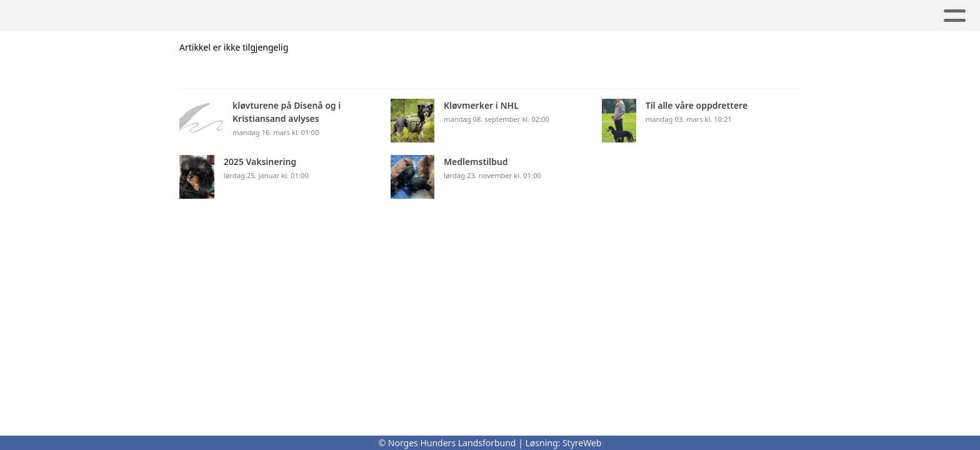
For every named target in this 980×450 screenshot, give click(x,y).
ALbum (722, 16)
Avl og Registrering (826, 16)
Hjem (105, 16)
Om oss (162, 16)
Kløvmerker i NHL (261, 16)
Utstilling (567, 16)
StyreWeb (582, 443)
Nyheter (650, 16)
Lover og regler (384, 16)
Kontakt (483, 16)
